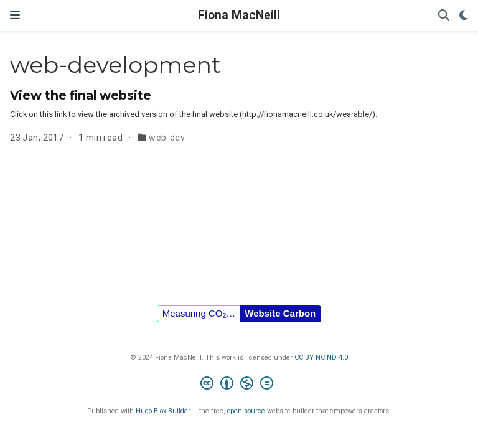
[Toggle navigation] (15, 15)
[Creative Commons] (239, 385)
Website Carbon (280, 313)
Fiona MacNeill (239, 15)
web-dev (167, 138)
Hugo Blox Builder (163, 411)
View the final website (81, 95)
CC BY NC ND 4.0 (321, 357)
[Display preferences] (464, 16)
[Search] (444, 16)
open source (246, 411)
